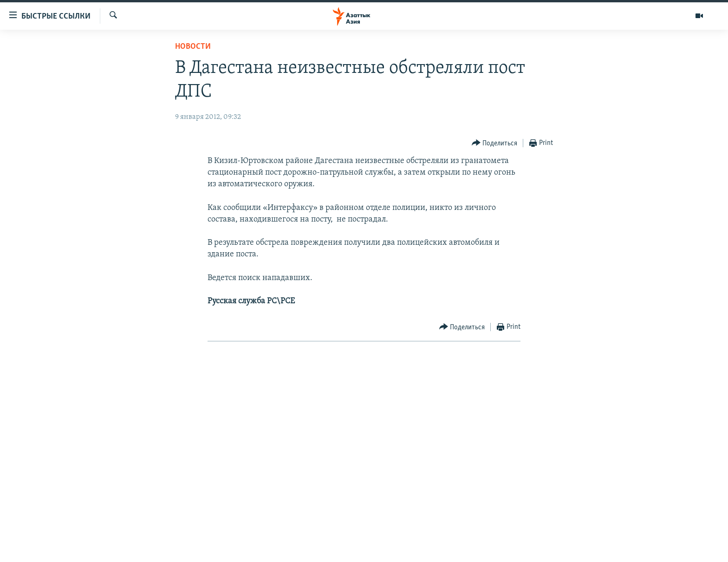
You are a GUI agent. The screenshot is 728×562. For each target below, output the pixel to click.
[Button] (495, 143)
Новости (193, 47)
